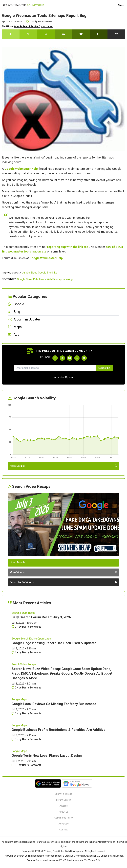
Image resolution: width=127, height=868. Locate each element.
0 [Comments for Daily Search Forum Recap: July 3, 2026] (14, 627)
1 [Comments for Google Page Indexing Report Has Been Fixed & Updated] (14, 652)
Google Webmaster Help (21, 169)
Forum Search (64, 800)
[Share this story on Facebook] (11, 34)
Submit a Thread (63, 794)
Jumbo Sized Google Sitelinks (40, 273)
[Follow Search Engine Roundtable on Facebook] (55, 358)
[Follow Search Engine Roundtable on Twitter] (62, 358)
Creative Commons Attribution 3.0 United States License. (94, 856)
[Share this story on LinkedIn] (63, 34)
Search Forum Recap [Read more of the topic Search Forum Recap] (23, 613)
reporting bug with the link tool (68, 247)
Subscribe (104, 368)
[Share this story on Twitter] (28, 34)
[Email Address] (55, 368)
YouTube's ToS (92, 860)
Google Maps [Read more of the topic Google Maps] (19, 699)
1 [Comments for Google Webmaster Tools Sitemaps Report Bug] (28, 22)
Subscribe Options (63, 377)
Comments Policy (64, 818)
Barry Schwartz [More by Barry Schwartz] (32, 627)
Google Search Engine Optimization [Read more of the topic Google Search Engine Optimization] (32, 639)
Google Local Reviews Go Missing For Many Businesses (54, 704)
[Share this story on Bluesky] (81, 34)
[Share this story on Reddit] (46, 34)
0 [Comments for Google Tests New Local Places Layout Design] (14, 765)
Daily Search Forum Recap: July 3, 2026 (41, 617)
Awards (64, 806)
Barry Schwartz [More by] (45, 22)
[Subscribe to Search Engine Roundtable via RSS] (84, 358)
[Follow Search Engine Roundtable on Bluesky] (70, 358)
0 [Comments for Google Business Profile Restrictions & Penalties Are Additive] (14, 739)
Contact (63, 830)
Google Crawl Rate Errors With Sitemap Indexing (45, 279)
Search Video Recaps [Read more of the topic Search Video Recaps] (24, 664)
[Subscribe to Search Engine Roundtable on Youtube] (77, 358)
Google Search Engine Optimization (34, 26)
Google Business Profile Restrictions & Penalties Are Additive (58, 730)
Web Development (75, 851)
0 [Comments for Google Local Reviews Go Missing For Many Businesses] (14, 713)
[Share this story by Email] (99, 34)
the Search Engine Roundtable (32, 842)
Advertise (64, 824)
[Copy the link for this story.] (116, 34)
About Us (63, 812)
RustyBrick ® (53, 851)
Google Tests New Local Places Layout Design (47, 755)
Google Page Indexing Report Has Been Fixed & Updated (54, 643)
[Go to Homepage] (23, 5)
